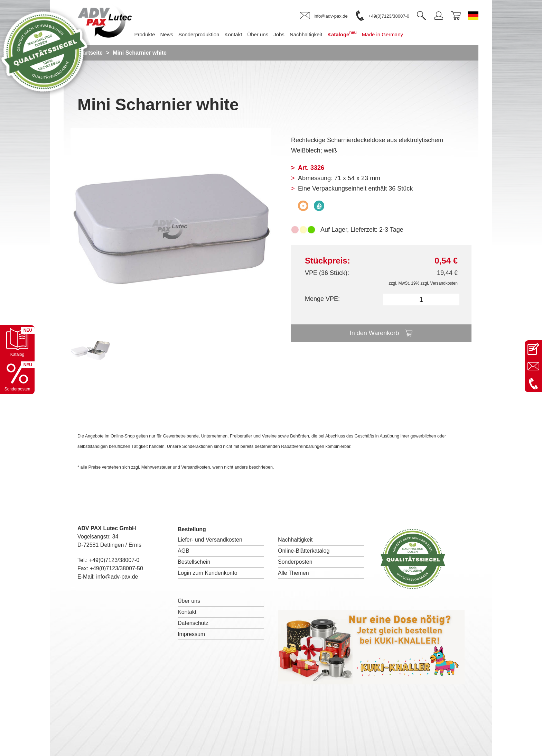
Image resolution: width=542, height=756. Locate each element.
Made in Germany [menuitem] (382, 34)
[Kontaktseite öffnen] (533, 349)
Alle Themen (293, 573)
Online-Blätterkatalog (304, 551)
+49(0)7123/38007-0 (114, 560)
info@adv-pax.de (117, 577)
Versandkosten (444, 283)
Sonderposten (295, 562)
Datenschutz (193, 623)
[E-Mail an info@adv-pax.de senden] (533, 366)
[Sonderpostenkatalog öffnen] (17, 377)
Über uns (189, 601)
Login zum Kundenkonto (208, 573)
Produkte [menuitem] (144, 34)
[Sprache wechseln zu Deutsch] (473, 16)
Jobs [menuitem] (279, 34)
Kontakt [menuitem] (233, 34)
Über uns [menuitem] (258, 34)
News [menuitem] (167, 34)
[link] (324, 16)
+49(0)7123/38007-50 (116, 568)
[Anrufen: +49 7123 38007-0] (533, 384)
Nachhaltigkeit (295, 540)
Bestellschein (194, 562)
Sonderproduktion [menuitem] (199, 34)
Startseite (90, 53)
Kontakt (187, 612)
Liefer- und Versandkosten (210, 540)
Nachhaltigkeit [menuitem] (306, 34)
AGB (184, 551)
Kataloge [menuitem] (342, 34)
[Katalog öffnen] (17, 342)
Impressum (191, 634)
